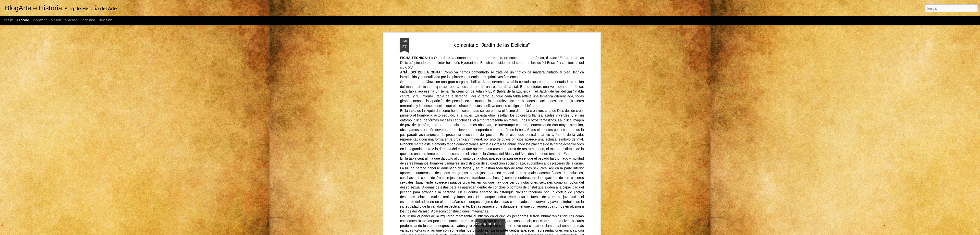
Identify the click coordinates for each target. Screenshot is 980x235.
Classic (8, 20)
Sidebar (71, 20)
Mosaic (56, 20)
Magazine (40, 20)
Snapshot (88, 20)
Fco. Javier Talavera (518, 56)
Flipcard (23, 20)
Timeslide (105, 20)
